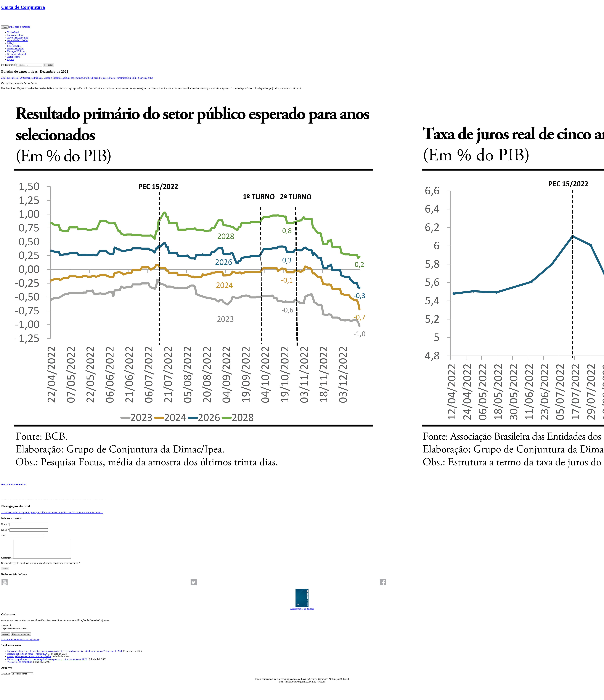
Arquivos (6, 677)
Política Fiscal (91, 78)
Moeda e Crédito (15, 49)
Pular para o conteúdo (20, 27)
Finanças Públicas (16, 51)
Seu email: (6, 629)
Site (3, 535)
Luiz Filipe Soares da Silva (140, 78)
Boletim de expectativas (71, 78)
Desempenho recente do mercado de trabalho (29, 660)
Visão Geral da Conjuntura (16, 513)
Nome (5, 524)
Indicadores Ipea (15, 35)
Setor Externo (14, 46)
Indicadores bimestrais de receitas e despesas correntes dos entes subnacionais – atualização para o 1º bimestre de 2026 (65, 655)
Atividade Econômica (18, 38)
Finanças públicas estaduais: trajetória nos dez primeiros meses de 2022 (67, 513)
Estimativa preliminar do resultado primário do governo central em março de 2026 (47, 663)
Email (5, 530)
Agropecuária (14, 57)
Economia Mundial (17, 54)
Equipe (11, 59)
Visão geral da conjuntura (20, 665)
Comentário (7, 561)
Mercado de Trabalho (18, 40)
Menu (5, 27)
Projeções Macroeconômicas (113, 78)
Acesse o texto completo (13, 484)
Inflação (11, 43)
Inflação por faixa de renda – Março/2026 (27, 657)
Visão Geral (13, 32)
